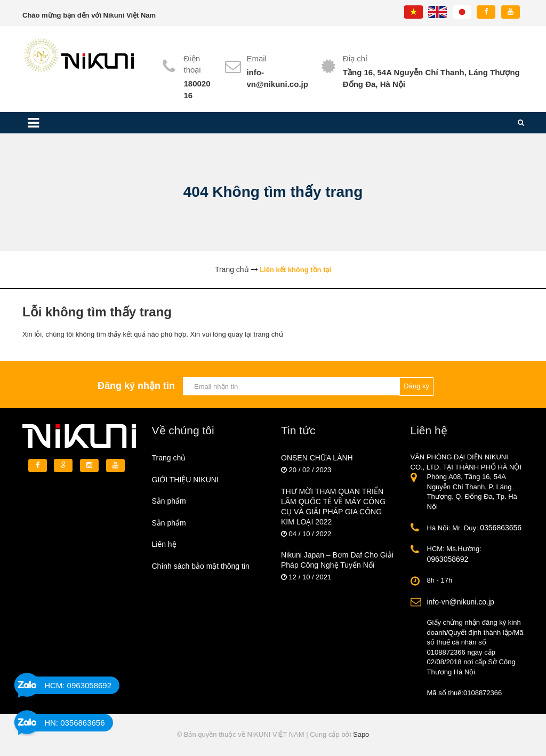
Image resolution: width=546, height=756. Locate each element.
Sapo (361, 734)
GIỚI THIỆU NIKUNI (185, 480)
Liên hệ (164, 544)
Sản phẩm (169, 501)
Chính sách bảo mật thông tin (201, 566)
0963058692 (448, 559)
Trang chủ (169, 458)
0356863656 (501, 528)
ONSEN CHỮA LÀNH (317, 458)
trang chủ (268, 334)
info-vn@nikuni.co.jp (461, 602)
